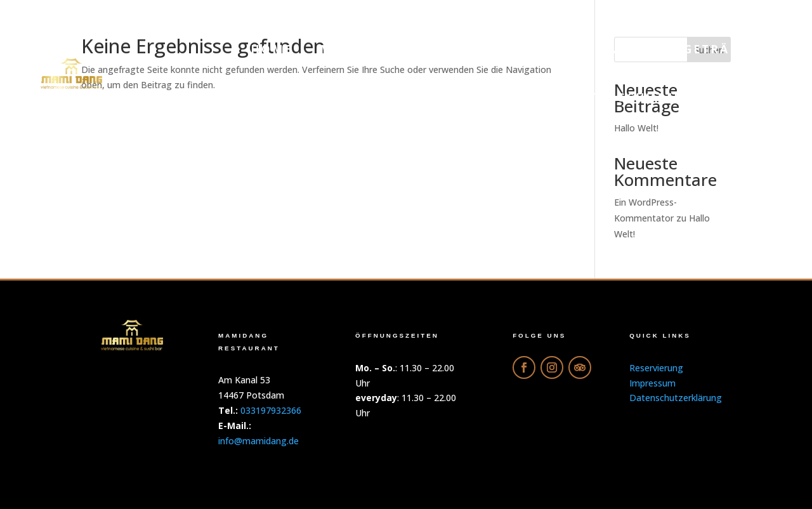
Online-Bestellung (496, 49)
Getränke (721, 49)
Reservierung (490, 97)
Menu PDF (357, 49)
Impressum (652, 383)
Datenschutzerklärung (665, 97)
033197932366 (271, 410)
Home (272, 49)
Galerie (628, 49)
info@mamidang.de (259, 441)
